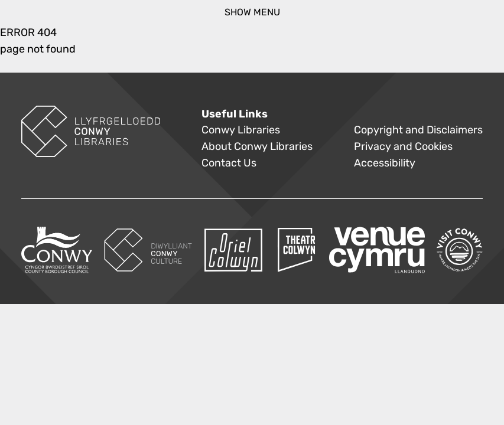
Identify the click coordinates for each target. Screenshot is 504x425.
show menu (252, 12)
